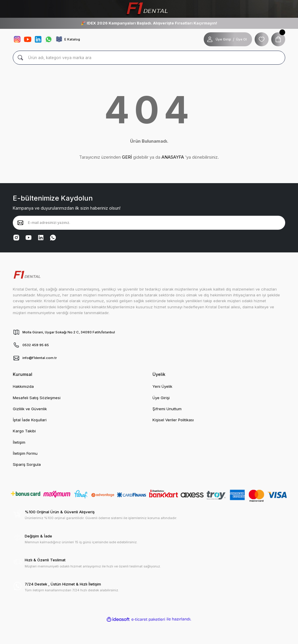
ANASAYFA (173, 157)
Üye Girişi (161, 398)
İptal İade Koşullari (30, 420)
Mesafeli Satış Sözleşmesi (37, 398)
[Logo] (149, 9)
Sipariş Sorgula (27, 464)
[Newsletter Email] (149, 223)
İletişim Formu (25, 453)
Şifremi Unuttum (167, 409)
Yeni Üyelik (162, 386)
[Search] (149, 58)
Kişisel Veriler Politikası (173, 420)
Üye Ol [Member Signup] (241, 39)
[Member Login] (210, 39)
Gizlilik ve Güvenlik (30, 409)
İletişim (19, 442)
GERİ (127, 157)
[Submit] (20, 223)
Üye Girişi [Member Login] (223, 39)
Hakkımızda (23, 386)
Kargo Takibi (24, 431)
